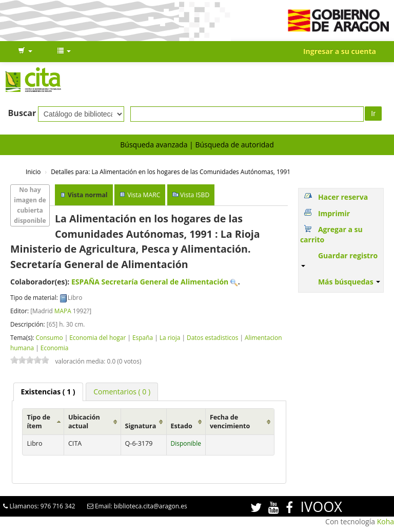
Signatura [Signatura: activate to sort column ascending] (141, 426)
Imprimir (334, 213)
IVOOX (321, 507)
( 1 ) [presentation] (48, 392)
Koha (386, 521)
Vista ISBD (195, 195)
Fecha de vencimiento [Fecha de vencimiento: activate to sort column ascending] (230, 422)
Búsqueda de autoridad (234, 145)
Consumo (49, 337)
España (143, 337)
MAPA (63, 311)
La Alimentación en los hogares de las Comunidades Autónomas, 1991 (171, 172)
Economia (55, 348)
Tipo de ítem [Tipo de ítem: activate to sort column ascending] (38, 422)
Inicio (33, 172)
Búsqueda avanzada (154, 145)
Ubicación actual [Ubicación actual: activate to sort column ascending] (84, 422)
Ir (373, 113)
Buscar (22, 113)
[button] (25, 51)
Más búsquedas (349, 282)
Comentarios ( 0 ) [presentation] (122, 392)
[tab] (48, 392)
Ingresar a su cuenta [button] (340, 51)
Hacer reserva (343, 197)
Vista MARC (144, 195)
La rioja (170, 337)
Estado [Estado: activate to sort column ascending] (182, 426)
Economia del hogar (97, 337)
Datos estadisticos (212, 337)
